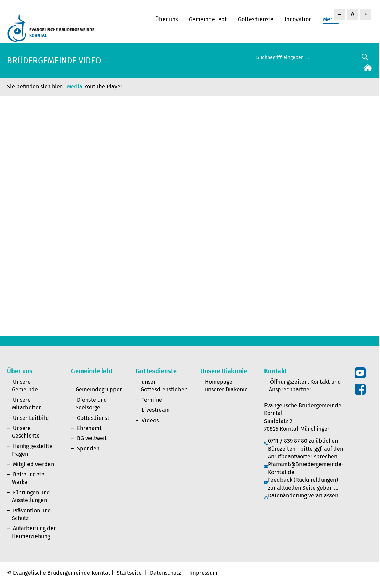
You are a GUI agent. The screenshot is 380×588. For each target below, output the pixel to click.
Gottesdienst (93, 418)
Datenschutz (165, 573)
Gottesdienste (256, 19)
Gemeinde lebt (208, 19)
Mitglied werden (33, 464)
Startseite (129, 573)
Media (75, 87)
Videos (150, 420)
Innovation (298, 19)
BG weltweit (92, 438)
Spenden (88, 449)
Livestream (156, 410)
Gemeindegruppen (99, 389)
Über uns (167, 19)
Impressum (203, 573)
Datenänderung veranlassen (303, 496)
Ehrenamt (89, 428)
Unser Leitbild (31, 418)
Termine (152, 400)
